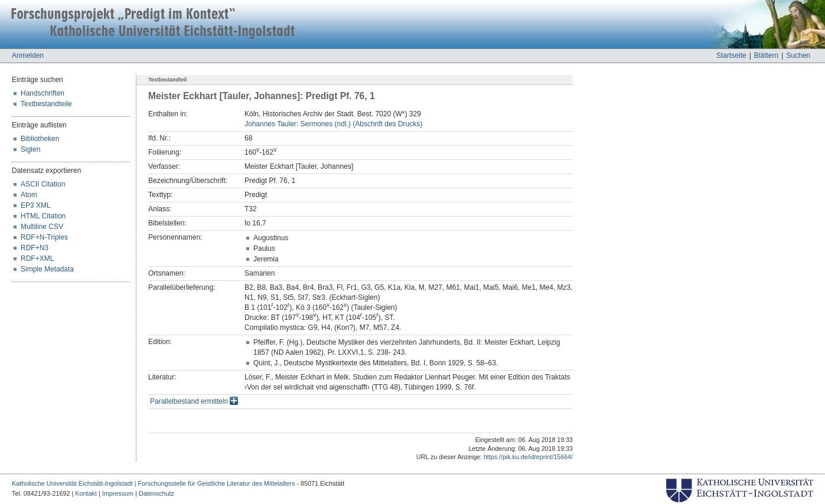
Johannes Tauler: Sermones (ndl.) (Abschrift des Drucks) (333, 124)
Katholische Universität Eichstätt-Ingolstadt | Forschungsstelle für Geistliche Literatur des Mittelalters (153, 483)
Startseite (731, 55)
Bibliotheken (40, 139)
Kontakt (86, 493)
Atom (29, 195)
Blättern (766, 55)
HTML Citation (43, 216)
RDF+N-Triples (44, 237)
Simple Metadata (47, 269)
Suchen (798, 55)
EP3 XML (36, 205)
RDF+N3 (35, 248)
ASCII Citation (43, 184)
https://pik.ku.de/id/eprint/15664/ (528, 457)
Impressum (118, 493)
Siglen (30, 149)
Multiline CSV (42, 227)
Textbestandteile (46, 104)
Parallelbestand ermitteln (194, 401)
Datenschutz (156, 493)
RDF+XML (37, 258)
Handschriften (43, 93)
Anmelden (28, 55)
